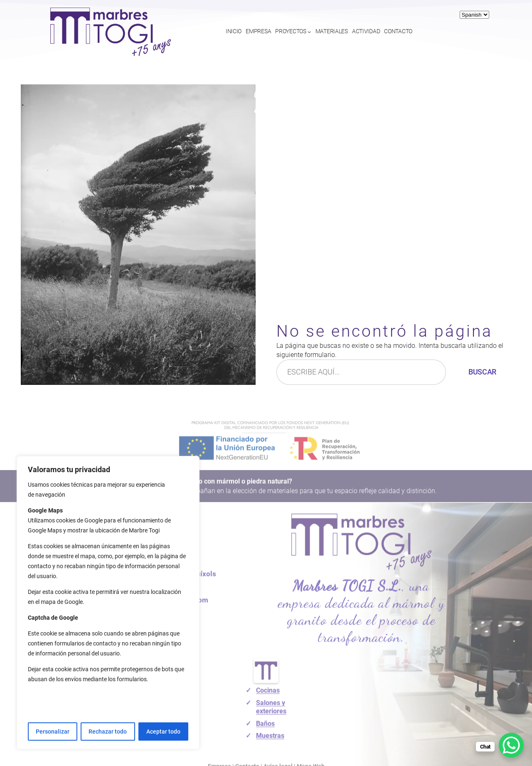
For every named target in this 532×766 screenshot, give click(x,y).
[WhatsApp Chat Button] (511, 745)
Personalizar (53, 732)
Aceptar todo (163, 732)
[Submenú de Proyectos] (309, 32)
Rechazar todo (108, 732)
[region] (108, 603)
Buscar (482, 372)
